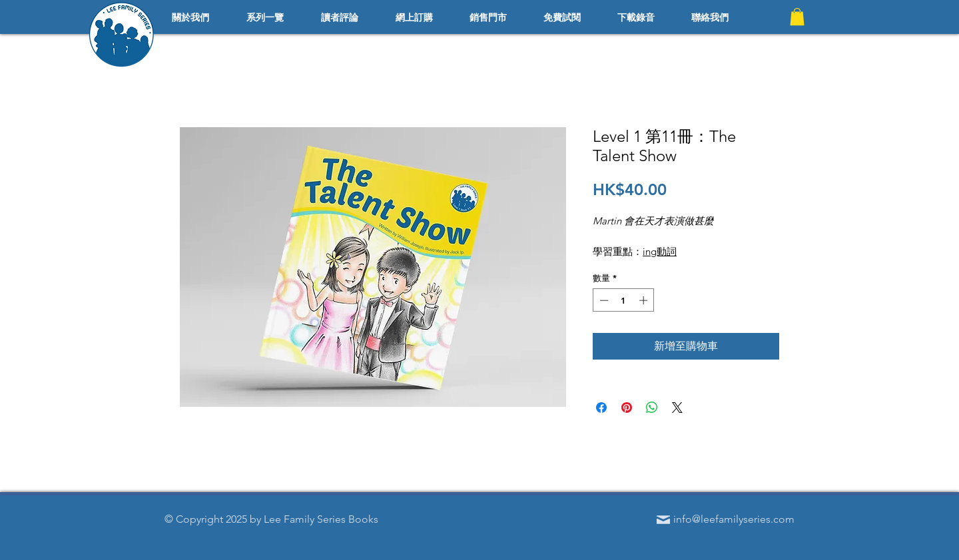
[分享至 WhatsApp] (652, 408)
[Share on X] (677, 408)
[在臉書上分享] (601, 408)
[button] (797, 17)
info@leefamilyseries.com (734, 519)
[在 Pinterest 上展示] (627, 408)
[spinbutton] (624, 300)
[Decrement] (603, 300)
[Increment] (645, 300)
